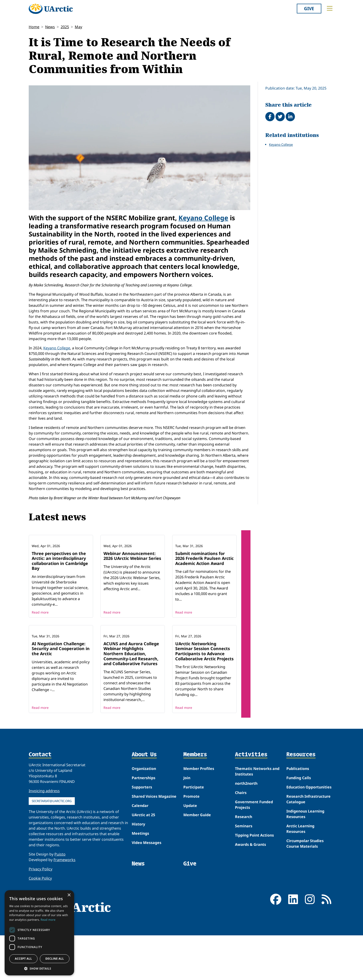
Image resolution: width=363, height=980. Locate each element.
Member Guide (197, 875)
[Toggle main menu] (330, 8)
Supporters (142, 848)
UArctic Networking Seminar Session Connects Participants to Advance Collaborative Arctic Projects (204, 712)
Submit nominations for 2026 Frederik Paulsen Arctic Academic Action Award (204, 589)
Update (190, 866)
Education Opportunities (309, 848)
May (78, 27)
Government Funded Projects (254, 865)
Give (309, 8)
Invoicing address (44, 851)
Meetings (140, 894)
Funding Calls (299, 838)
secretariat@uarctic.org (52, 862)
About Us (144, 815)
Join (187, 838)
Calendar (140, 866)
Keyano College (203, 218)
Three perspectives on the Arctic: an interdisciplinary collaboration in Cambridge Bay (60, 591)
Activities (251, 815)
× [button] (69, 895)
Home (34, 27)
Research (244, 877)
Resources (301, 815)
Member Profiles (199, 829)
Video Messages (147, 903)
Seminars (244, 887)
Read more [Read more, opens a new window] (48, 920)
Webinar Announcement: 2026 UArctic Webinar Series (132, 586)
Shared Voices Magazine (154, 857)
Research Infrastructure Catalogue (308, 860)
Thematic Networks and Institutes (257, 832)
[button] (39, 968)
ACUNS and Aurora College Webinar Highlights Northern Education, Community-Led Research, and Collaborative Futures (131, 714)
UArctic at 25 (143, 875)
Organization (144, 829)
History (138, 885)
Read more (40, 643)
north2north (246, 844)
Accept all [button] (23, 959)
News (50, 27)
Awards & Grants (250, 905)
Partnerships (144, 838)
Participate (194, 848)
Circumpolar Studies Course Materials (305, 904)
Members (195, 815)
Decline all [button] (55, 959)
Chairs (241, 853)
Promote (191, 857)
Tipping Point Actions (254, 896)
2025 (65, 27)
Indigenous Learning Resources (305, 875)
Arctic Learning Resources (300, 889)
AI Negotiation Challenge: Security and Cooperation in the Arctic (61, 709)
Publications (298, 829)
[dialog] (39, 933)
